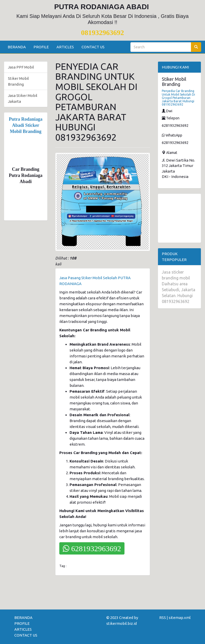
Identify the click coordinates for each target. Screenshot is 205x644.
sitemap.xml (180, 618)
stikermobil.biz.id (122, 623)
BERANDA (17, 47)
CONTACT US (93, 47)
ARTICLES (65, 47)
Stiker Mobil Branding (18, 81)
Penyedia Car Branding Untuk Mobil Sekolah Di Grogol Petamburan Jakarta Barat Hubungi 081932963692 (178, 98)
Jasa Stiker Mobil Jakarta (23, 98)
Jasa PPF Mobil (21, 67)
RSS (163, 618)
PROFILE (41, 47)
